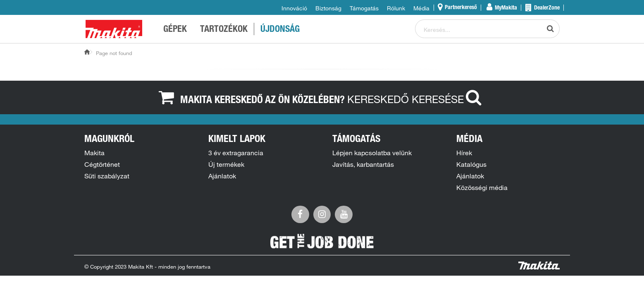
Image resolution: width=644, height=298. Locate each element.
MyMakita (505, 8)
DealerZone (546, 8)
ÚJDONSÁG (280, 30)
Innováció (294, 8)
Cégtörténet (102, 164)
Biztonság (328, 8)
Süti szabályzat (107, 176)
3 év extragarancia (236, 153)
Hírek (464, 153)
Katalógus (471, 164)
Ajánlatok (222, 176)
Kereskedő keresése (416, 99)
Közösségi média (482, 187)
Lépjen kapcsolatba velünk (372, 153)
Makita (94, 153)
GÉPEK (175, 30)
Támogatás (364, 8)
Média (421, 8)
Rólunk (396, 8)
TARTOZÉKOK (224, 30)
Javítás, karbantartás (363, 164)
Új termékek (226, 164)
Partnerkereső (460, 8)
